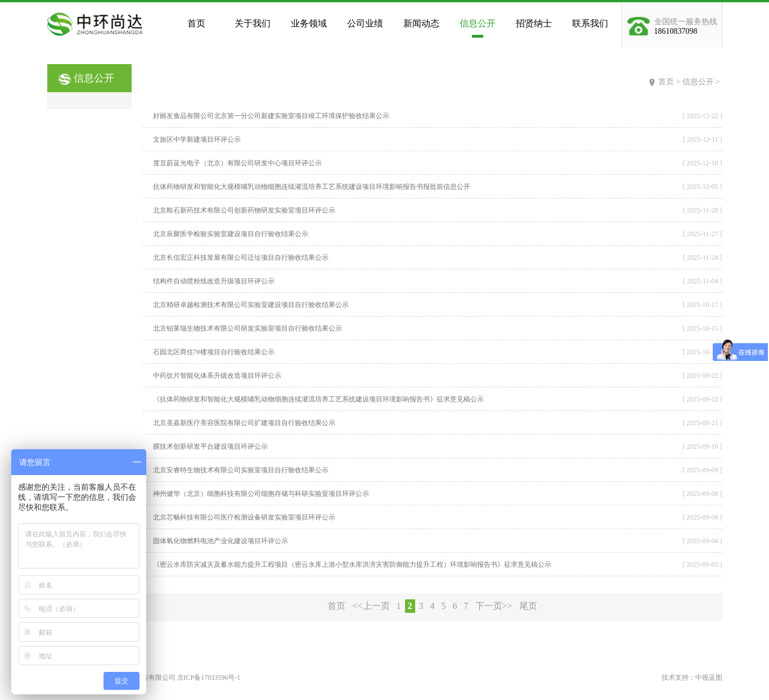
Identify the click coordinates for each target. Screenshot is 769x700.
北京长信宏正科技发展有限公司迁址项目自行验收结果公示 (241, 258)
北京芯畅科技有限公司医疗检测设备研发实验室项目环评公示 (244, 517)
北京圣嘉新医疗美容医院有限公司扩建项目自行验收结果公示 (244, 423)
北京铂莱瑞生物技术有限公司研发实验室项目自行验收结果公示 (248, 328)
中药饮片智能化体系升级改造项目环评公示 (217, 376)
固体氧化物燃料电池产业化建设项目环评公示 (221, 541)
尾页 (528, 606)
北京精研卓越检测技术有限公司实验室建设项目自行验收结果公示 (251, 305)
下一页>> (494, 606)
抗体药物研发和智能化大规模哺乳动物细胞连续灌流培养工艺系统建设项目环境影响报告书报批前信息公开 (312, 187)
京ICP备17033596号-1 (209, 678)
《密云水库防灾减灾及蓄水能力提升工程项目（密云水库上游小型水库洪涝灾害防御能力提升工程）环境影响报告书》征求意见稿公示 (352, 564)
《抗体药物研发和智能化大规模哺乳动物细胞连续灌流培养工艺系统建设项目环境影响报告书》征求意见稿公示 (318, 399)
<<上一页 (371, 606)
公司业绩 (365, 23)
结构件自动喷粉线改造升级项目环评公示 (214, 281)
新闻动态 (421, 23)
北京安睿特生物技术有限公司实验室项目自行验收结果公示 (241, 470)
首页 (196, 23)
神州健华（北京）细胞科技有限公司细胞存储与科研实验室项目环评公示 (261, 494)
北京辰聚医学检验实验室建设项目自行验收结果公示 (231, 234)
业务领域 (309, 23)
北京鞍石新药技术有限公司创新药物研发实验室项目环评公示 (244, 210)
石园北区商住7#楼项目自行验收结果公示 (214, 352)
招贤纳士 (534, 23)
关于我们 (253, 23)
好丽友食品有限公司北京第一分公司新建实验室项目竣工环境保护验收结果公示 (271, 116)
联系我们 (590, 23)
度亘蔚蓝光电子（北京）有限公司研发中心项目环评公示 (237, 163)
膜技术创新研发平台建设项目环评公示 (210, 446)
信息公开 (478, 23)
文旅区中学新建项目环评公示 (197, 139)
